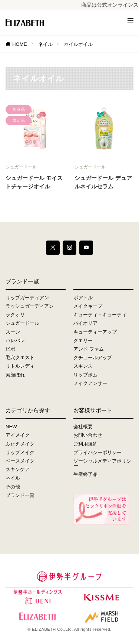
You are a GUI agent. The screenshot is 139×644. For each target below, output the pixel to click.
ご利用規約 (85, 444)
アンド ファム (89, 349)
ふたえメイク (20, 444)
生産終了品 (85, 474)
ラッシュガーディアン (30, 306)
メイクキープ (88, 306)
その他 (13, 487)
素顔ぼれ (15, 375)
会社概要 (83, 427)
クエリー (83, 340)
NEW (11, 427)
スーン (13, 332)
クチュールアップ (93, 357)
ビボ (10, 349)
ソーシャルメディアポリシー (102, 463)
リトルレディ (20, 366)
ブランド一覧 (20, 495)
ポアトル (83, 298)
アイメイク (18, 435)
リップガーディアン (27, 298)
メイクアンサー (90, 383)
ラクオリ (15, 315)
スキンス (83, 366)
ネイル (45, 44)
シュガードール (21, 167)
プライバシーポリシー (97, 452)
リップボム (85, 375)
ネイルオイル (78, 44)
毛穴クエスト (20, 357)
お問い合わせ (88, 435)
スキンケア (18, 469)
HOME (20, 44)
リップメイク (20, 452)
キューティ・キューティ (100, 315)
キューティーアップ (95, 332)
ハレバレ (15, 340)
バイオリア (85, 323)
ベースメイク (20, 461)
